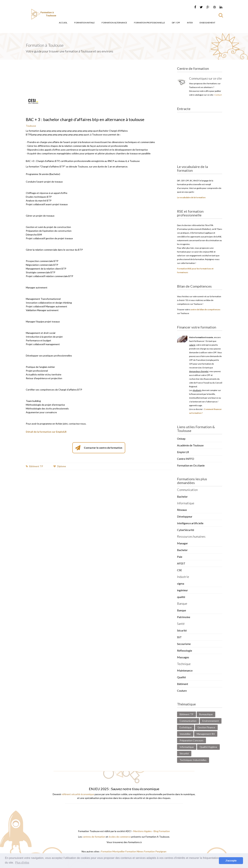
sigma (181, 583)
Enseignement (207, 23)
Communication (188, 721)
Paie (180, 557)
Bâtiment (183, 684)
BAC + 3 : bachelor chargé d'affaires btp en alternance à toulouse (85, 119)
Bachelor (182, 496)
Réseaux (182, 510)
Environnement (211, 721)
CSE (179, 570)
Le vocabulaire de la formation (191, 197)
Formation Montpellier (113, 851)
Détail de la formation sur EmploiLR (46, 432)
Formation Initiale (84, 23)
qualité (181, 597)
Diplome (60, 466)
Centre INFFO (186, 459)
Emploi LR (183, 452)
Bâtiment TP (34, 466)
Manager (182, 543)
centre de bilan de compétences (205, 309)
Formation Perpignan (155, 851)
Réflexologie (185, 650)
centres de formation (94, 837)
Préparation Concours (192, 740)
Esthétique (186, 727)
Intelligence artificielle (190, 523)
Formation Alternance (114, 23)
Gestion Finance (206, 727)
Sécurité (182, 630)
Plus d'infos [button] (22, 863)
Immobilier (185, 734)
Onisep (181, 439)
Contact (218, 95)
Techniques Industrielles (193, 760)
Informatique (187, 747)
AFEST (181, 563)
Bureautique (206, 714)
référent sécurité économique (78, 794)
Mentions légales (143, 831)
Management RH (206, 734)
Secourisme (184, 644)
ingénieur (182, 590)
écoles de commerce (120, 837)
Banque (182, 610)
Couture (182, 691)
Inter (190, 23)
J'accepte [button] (231, 861)
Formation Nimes (135, 851)
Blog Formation (162, 831)
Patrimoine (184, 617)
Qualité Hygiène (208, 747)
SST (179, 637)
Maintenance (185, 670)
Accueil (63, 23)
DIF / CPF (176, 23)
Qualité (181, 677)
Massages (183, 657)
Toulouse (31, 126)
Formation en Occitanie (191, 465)
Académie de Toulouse (190, 445)
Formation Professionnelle (149, 23)
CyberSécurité (186, 530)
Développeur (185, 516)
